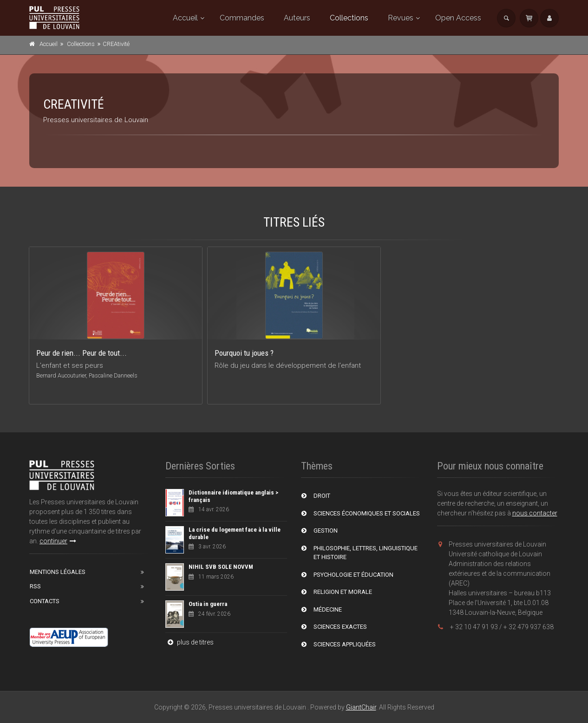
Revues (401, 18)
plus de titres (189, 642)
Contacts (45, 601)
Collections (349, 18)
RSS (35, 586)
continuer (58, 541)
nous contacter (535, 513)
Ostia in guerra (208, 604)
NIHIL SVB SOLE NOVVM (221, 567)
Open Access (458, 18)
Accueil (185, 18)
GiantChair (361, 707)
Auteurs (297, 18)
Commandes (242, 18)
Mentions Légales (58, 572)
